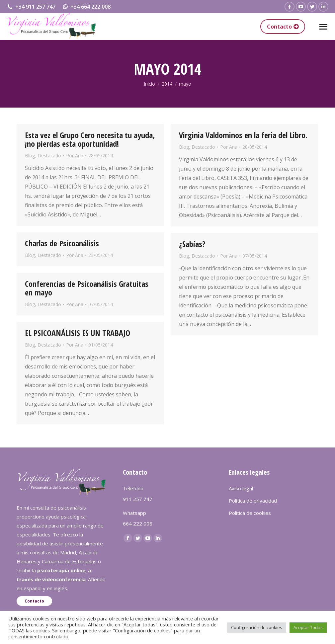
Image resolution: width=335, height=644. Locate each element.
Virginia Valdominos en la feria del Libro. (243, 135)
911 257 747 (138, 499)
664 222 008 (138, 523)
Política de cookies (250, 513)
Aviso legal (241, 488)
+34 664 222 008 (86, 7)
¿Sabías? (192, 244)
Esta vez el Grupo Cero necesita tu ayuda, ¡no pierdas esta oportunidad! (90, 139)
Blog (30, 156)
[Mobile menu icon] (323, 27)
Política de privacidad (253, 501)
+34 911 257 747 (31, 7)
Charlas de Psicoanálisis (62, 243)
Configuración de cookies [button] (257, 627)
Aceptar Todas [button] (308, 627)
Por (75, 156)
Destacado (49, 156)
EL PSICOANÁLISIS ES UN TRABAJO (78, 333)
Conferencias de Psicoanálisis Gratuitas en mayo (87, 288)
